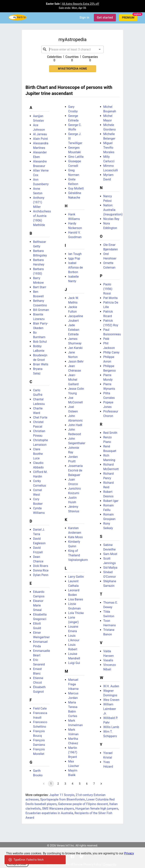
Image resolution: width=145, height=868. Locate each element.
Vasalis (108, 660)
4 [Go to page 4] (72, 784)
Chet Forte (40, 417)
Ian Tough (75, 254)
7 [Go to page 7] (94, 784)
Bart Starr (40, 287)
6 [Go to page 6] (87, 784)
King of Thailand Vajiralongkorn (78, 555)
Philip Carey (111, 352)
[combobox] (72, 49)
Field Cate (40, 708)
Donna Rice (41, 570)
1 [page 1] (51, 784)
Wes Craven (111, 700)
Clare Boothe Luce (38, 454)
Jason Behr (76, 361)
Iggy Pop (74, 258)
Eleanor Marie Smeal (38, 605)
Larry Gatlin (76, 577)
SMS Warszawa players (58, 809)
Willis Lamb (111, 727)
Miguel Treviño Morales (109, 148)
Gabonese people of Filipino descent (83, 804)
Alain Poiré (40, 139)
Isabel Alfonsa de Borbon (76, 267)
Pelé (106, 339)
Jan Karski (75, 348)
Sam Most (110, 554)
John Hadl (75, 425)
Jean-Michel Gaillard (73, 380)
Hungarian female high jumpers (97, 809)
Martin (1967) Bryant (73, 752)
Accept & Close (17, 864)
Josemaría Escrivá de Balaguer (75, 470)
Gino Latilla (76, 157)
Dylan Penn (41, 575)
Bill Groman (41, 310)
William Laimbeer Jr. (110, 709)
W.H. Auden (111, 686)
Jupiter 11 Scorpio (62, 795)
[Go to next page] (101, 784)
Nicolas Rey (111, 219)
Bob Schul (40, 342)
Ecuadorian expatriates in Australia (49, 813)
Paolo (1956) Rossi (108, 289)
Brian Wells (41, 364)
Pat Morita (110, 298)
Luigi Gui (74, 663)
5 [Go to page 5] (80, 784)
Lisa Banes (76, 599)
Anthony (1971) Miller (39, 202)
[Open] (100, 49)
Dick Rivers (41, 566)
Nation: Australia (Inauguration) (113, 210)
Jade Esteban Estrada (74, 330)
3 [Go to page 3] (65, 784)
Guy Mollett (76, 188)
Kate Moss (75, 537)
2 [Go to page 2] (58, 784)
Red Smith (110, 433)
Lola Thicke (76, 613)
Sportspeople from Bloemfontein (63, 799)
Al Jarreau (40, 134)
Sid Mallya (110, 568)
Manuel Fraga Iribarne (73, 684)
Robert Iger (111, 501)
